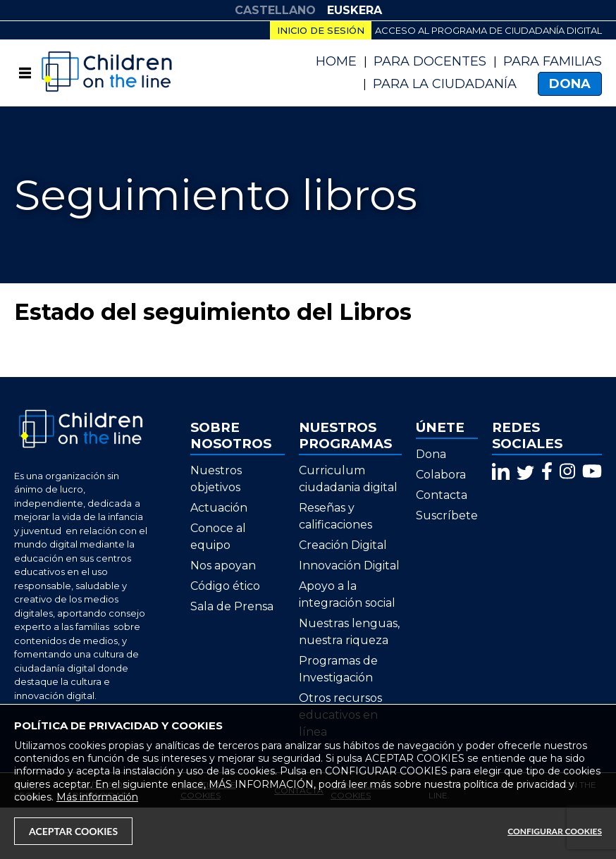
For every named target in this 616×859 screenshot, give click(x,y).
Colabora (441, 475)
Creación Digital (343, 545)
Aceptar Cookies (73, 831)
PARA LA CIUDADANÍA (445, 84)
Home (336, 61)
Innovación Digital (349, 566)
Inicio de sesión (321, 30)
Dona (570, 84)
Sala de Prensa (232, 606)
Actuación (219, 508)
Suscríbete (447, 515)
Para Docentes (430, 61)
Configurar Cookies (555, 831)
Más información (97, 797)
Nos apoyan (223, 566)
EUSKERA (355, 10)
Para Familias (553, 61)
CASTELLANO (275, 10)
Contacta (442, 495)
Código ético (225, 586)
